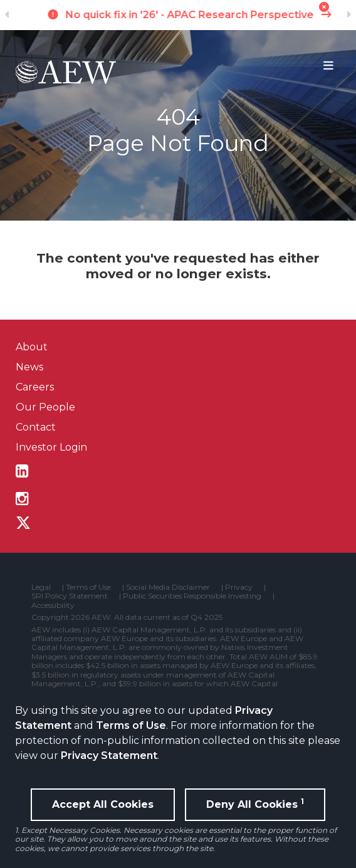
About (32, 347)
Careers (35, 387)
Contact (36, 427)
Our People (45, 407)
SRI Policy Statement (70, 596)
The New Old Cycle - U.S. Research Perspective (178, 15)
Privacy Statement (109, 756)
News (29, 367)
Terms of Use (131, 725)
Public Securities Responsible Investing (192, 596)
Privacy (239, 587)
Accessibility (53, 605)
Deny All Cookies (255, 803)
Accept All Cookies (103, 804)
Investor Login (51, 447)
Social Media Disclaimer (168, 587)
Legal (41, 587)
